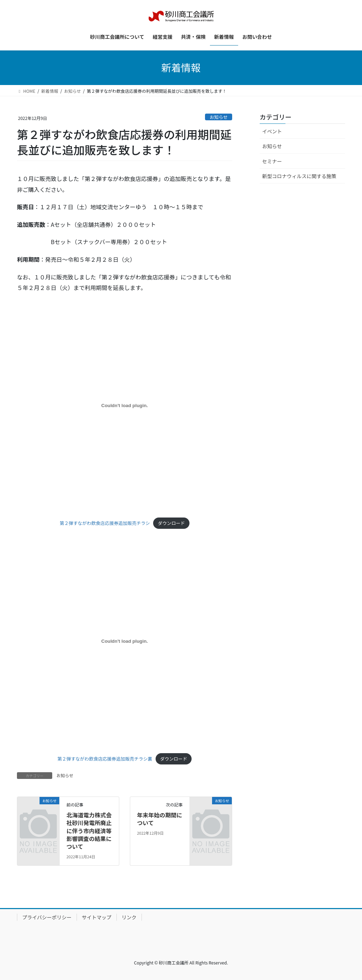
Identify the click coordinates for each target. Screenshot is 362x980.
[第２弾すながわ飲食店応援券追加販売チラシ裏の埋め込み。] (125, 641)
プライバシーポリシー (47, 917)
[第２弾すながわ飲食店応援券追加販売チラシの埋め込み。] (125, 406)
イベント (272, 131)
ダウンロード (171, 523)
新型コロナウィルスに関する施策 (299, 176)
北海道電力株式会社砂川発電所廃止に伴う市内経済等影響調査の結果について (89, 831)
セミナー (272, 161)
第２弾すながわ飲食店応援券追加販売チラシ (105, 523)
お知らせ (219, 117)
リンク (129, 917)
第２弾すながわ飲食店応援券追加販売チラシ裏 (105, 759)
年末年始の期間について (159, 819)
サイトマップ (97, 917)
